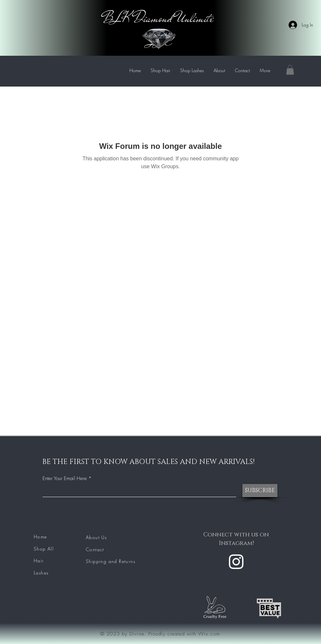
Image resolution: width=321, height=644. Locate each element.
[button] (290, 70)
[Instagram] (236, 562)
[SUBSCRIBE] (260, 491)
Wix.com (209, 634)
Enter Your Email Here (65, 479)
